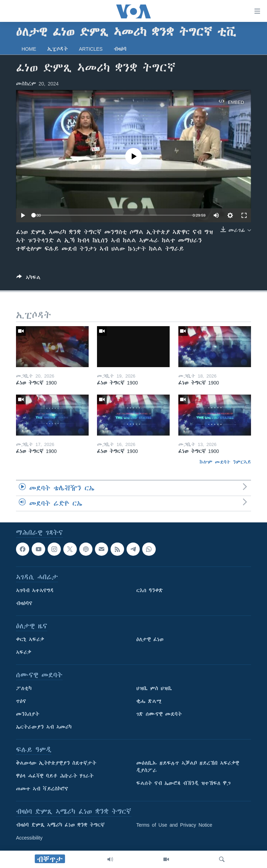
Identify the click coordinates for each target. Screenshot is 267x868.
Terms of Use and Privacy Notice (174, 825)
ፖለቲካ (24, 688)
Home (29, 49)
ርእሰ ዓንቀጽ (150, 590)
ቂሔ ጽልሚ (149, 701)
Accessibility (29, 838)
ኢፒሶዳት (58, 49)
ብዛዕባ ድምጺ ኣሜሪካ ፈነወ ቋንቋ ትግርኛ (60, 825)
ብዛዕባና (24, 603)
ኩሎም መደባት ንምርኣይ (225, 462)
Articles (91, 49)
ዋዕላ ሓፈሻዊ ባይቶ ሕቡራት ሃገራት (55, 776)
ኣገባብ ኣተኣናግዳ (35, 590)
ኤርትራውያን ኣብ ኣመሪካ (44, 727)
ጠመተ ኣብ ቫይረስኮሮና (42, 789)
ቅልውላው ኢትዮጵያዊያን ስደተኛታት (56, 763)
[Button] (29, 279)
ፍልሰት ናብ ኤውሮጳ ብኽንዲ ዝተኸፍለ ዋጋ (183, 783)
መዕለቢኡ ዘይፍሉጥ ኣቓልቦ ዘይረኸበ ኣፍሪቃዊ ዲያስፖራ (188, 767)
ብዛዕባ (120, 49)
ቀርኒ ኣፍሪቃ (30, 639)
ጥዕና (21, 701)
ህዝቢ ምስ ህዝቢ (154, 688)
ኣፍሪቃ (24, 652)
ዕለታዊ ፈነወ (150, 639)
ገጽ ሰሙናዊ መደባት (159, 714)
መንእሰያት (28, 714)
